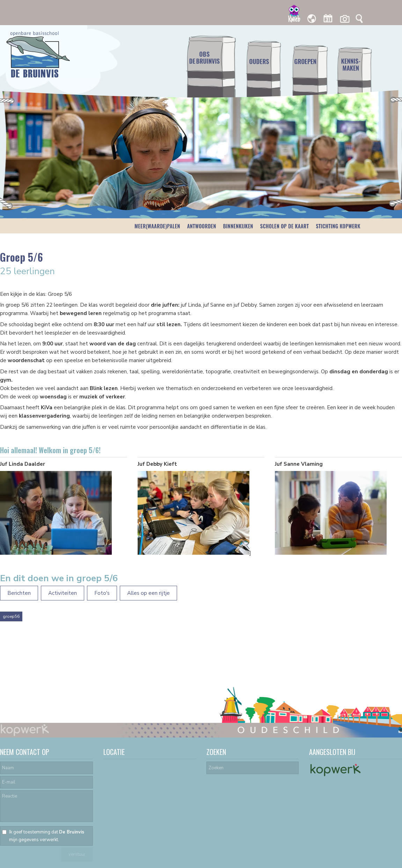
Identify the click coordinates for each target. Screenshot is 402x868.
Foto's (102, 593)
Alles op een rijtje (148, 593)
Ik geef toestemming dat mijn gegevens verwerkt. (47, 836)
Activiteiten (63, 593)
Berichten (19, 593)
